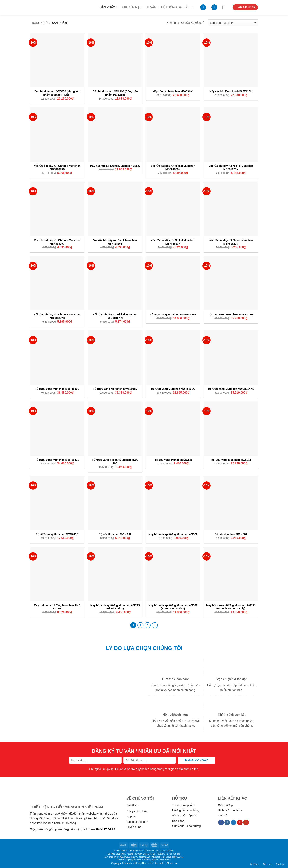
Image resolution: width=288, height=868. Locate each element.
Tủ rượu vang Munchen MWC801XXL (231, 389)
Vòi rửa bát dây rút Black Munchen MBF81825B (115, 242)
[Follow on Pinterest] (240, 823)
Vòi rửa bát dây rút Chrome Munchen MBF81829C (57, 168)
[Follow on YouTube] (246, 823)
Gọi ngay (254, 862)
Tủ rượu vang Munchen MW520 (173, 460)
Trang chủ (39, 23)
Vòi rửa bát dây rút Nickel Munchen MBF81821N (115, 316)
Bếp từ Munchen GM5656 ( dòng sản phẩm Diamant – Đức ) (57, 93)
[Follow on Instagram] (227, 823)
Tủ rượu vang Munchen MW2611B (57, 534)
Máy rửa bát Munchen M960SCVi (173, 91)
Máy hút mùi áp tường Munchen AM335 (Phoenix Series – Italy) (231, 607)
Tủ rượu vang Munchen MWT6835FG (173, 314)
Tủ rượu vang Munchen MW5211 (231, 460)
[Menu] (225, 7)
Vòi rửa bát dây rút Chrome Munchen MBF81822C (57, 316)
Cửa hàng (281, 862)
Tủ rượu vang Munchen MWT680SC (173, 389)
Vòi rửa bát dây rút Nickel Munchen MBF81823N (173, 242)
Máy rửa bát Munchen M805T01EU (231, 91)
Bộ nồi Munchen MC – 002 (115, 534)
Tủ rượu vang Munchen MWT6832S (57, 460)
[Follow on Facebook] (221, 823)
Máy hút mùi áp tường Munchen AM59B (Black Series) (115, 607)
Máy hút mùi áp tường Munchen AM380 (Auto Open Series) (173, 607)
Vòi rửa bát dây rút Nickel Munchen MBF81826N (231, 168)
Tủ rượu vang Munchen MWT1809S (57, 389)
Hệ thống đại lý (174, 7)
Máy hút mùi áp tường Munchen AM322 (173, 534)
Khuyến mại (131, 7)
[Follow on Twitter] (234, 823)
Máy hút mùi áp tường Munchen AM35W (115, 166)
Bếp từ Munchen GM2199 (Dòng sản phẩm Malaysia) (115, 93)
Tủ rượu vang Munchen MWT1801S (115, 389)
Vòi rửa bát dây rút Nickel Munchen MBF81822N (231, 242)
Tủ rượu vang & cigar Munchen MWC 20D (115, 462)
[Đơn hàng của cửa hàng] (233, 23)
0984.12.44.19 (106, 829)
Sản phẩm (108, 7)
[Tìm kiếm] (194, 7)
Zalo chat (267, 862)
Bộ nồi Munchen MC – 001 (231, 534)
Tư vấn (151, 7)
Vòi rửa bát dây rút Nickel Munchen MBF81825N (173, 168)
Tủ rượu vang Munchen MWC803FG (231, 314)
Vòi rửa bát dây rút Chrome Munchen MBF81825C (57, 242)
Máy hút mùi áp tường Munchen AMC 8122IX (57, 607)
